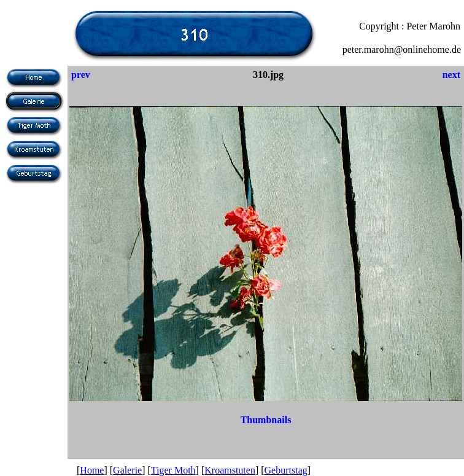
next (451, 75)
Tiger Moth (173, 470)
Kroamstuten (230, 470)
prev (81, 75)
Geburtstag (286, 470)
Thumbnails (266, 420)
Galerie (127, 470)
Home (92, 470)
